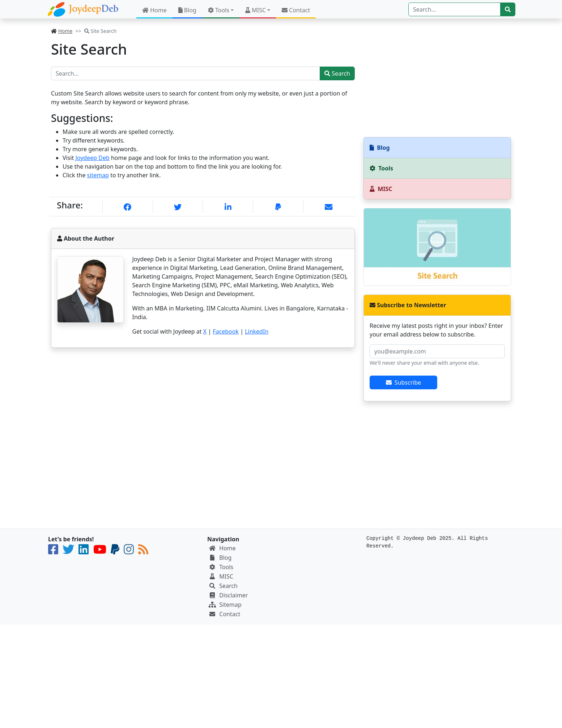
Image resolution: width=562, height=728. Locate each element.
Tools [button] (219, 10)
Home (154, 10)
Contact (296, 10)
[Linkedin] (228, 207)
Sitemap (230, 605)
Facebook (226, 331)
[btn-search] (508, 9)
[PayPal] (278, 207)
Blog (187, 10)
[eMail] (329, 207)
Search (337, 73)
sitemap (98, 175)
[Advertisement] (437, 78)
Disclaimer (233, 595)
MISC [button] (256, 10)
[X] (178, 207)
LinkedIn (257, 331)
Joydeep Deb (92, 158)
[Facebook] (127, 207)
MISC (226, 576)
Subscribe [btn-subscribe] (404, 382)
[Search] (454, 9)
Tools (226, 567)
